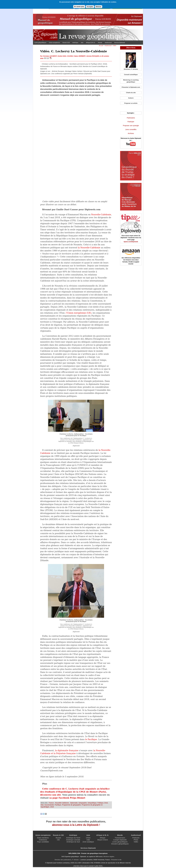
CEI (58, 840)
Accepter (90, 7)
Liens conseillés (131, 129)
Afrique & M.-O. (91, 43)
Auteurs (131, 98)
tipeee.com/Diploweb (131, 242)
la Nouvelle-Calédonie (89, 248)
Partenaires (131, 118)
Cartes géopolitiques (40, 43)
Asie (82, 43)
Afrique (103, 838)
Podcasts (136, 838)
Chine (88, 838)
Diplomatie (74, 803)
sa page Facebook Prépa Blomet (67, 798)
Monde (100, 43)
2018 (52, 807)
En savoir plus (79, 7)
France (52, 803)
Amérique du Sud (73, 842)
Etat (42, 805)
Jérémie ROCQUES (93, 56)
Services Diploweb (120, 43)
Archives (131, 133)
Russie (58, 838)
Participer (131, 122)
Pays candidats (43, 842)
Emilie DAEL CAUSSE (65, 56)
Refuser (99, 7)
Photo (136, 840)
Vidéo (115, 46)
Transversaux (120, 838)
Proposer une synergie (131, 126)
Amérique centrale (73, 840)
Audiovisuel (108, 43)
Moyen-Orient (103, 840)
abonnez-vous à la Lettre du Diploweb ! (76, 825)
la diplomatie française (67, 750)
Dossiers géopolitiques (120, 844)
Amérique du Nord (73, 838)
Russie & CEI (66, 43)
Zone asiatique (88, 842)
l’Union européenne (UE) (79, 313)
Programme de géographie (71, 805)
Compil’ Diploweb (120, 840)
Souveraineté (49, 805)
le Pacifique (91, 739)
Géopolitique (92, 803)
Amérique (75, 43)
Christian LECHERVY (50, 56)
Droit (106, 803)
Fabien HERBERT (80, 56)
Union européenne (54, 43)
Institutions (43, 840)
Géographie (83, 803)
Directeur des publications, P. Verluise (67, 860)
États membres (43, 838)
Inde (88, 840)
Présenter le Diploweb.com (131, 87)
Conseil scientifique (131, 75)
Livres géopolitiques (120, 842)
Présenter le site (116, 860)
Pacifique (58, 805)
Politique (100, 803)
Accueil (101, 46)
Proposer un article (131, 103)
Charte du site (131, 93)
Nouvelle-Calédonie (101, 215)
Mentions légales (109, 857)
